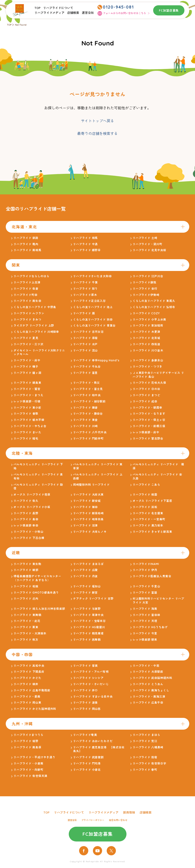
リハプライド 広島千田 (148, 703)
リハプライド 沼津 (86, 525)
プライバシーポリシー (93, 820)
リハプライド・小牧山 (29, 532)
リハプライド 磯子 (26, 367)
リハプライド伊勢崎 (146, 295)
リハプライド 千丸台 (87, 367)
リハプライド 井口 (86, 690)
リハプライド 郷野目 (87, 250)
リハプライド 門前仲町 (89, 438)
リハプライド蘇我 (145, 282)
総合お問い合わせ (118, 820)
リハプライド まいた (27, 432)
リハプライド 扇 (84, 313)
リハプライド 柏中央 (87, 395)
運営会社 (88, 13)
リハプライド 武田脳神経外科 (152, 678)
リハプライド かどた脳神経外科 (35, 709)
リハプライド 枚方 (26, 640)
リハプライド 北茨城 (147, 338)
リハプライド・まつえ (29, 395)
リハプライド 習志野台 (148, 438)
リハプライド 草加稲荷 (148, 325)
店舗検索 (73, 13)
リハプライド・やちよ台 (30, 426)
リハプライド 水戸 (86, 344)
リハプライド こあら (147, 485)
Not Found (21, 25)
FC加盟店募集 (169, 10)
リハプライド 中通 (86, 244)
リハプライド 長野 (26, 513)
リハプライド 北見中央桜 (150, 250)
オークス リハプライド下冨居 (152, 501)
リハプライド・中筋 (146, 666)
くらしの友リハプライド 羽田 (93, 320)
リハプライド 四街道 (147, 344)
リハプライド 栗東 (26, 627)
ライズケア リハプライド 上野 (34, 325)
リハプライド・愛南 (27, 697)
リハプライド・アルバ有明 (91, 672)
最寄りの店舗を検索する (97, 134)
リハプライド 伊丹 (145, 570)
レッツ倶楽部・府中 (146, 432)
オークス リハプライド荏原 (32, 495)
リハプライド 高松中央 (29, 666)
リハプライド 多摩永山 (148, 360)
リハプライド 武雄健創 (89, 757)
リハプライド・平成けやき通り (34, 757)
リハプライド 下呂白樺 (29, 538)
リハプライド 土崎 (145, 238)
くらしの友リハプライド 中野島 (35, 307)
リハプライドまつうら (29, 735)
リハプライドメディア (49, 13)
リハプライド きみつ (27, 320)
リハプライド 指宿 (145, 757)
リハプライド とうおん (148, 684)
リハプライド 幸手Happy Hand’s (96, 360)
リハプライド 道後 (86, 703)
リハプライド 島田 (26, 519)
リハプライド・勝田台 (88, 414)
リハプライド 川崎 (86, 426)
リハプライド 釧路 (26, 238)
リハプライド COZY (146, 313)
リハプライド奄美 (85, 735)
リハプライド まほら (147, 735)
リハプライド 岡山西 (87, 709)
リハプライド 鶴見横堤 (89, 633)
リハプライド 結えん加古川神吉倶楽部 (39, 609)
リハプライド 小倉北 (87, 770)
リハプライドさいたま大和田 (92, 276)
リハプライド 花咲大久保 (150, 383)
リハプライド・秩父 (87, 383)
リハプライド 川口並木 (148, 350)
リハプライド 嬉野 (26, 741)
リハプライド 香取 (26, 414)
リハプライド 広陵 (86, 570)
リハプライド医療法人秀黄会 (152, 576)
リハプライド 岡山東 (27, 703)
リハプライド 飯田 (86, 507)
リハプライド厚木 (85, 295)
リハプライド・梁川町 (148, 244)
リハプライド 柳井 (26, 684)
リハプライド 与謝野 (87, 609)
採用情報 (129, 812)
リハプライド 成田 (145, 401)
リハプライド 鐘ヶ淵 (27, 373)
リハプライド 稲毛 (26, 438)
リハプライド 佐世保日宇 (150, 763)
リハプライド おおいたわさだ (93, 741)
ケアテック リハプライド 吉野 (93, 599)
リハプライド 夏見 (26, 338)
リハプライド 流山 (86, 350)
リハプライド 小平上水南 (150, 320)
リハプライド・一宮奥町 (149, 519)
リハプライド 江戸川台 (148, 276)
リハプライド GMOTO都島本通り (36, 593)
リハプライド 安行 (145, 289)
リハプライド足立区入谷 (90, 301)
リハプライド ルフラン (29, 313)
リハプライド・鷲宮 (27, 389)
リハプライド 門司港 (87, 763)
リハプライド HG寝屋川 (89, 627)
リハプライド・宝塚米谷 (90, 621)
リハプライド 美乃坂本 (148, 525)
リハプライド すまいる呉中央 (93, 697)
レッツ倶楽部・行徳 (27, 401)
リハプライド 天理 (145, 621)
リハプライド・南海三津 (149, 697)
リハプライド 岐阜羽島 (89, 519)
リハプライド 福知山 (87, 586)
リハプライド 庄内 (26, 599)
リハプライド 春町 (145, 770)
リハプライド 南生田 (27, 301)
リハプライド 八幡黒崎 (148, 747)
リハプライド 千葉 (86, 282)
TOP (37, 8)
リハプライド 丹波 (86, 576)
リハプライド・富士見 (88, 389)
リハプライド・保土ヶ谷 (149, 420)
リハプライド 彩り (86, 289)
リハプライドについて (58, 8)
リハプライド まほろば (89, 564)
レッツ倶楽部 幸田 (26, 525)
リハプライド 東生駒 (27, 564)
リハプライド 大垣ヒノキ (90, 532)
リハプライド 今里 (145, 633)
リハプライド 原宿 (86, 338)
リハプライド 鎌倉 (86, 408)
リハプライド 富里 (86, 373)
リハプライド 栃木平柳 (29, 420)
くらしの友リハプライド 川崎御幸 (36, 332)
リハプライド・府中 (27, 360)
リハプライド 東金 (86, 420)
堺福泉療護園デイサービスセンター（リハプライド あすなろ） (37, 578)
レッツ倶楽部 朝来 (145, 640)
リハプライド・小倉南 (29, 763)
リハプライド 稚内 (26, 244)
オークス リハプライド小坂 (32, 507)
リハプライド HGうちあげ (150, 627)
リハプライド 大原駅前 (148, 672)
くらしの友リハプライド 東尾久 (154, 301)
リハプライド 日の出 (147, 389)
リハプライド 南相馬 (27, 250)
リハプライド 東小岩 (27, 408)
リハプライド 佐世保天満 (30, 776)
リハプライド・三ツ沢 (29, 344)
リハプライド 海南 (145, 609)
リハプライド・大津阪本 (30, 633)
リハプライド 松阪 (26, 586)
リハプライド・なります (149, 414)
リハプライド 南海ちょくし (151, 690)
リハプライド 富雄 (145, 593)
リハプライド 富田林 (147, 615)
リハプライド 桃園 (145, 495)
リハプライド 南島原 (27, 747)
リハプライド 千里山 (147, 586)
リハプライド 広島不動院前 (32, 690)
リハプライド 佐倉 (26, 289)
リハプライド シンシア (89, 678)
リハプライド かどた (27, 678)
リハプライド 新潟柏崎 (89, 513)
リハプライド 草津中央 (89, 615)
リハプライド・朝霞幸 (148, 408)
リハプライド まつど (147, 395)
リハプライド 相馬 (86, 238)
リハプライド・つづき (148, 367)
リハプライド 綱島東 (27, 383)
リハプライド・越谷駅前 (90, 401)
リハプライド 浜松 (145, 507)
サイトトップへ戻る (97, 121)
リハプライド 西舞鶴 (87, 640)
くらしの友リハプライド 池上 (93, 307)
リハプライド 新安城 (87, 501)
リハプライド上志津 (27, 282)
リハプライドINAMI (146, 564)
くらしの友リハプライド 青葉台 (94, 325)
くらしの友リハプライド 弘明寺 (154, 307)
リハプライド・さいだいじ (91, 684)
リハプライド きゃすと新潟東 (152, 532)
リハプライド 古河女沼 (89, 332)
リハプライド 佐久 (26, 501)
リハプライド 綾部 (26, 570)
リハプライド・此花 (27, 621)
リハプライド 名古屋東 (148, 513)
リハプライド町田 (26, 295)
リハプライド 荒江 (145, 741)
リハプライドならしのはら (32, 276)
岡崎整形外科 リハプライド (91, 485)
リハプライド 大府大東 (89, 495)
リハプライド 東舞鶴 (27, 615)
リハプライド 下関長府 (29, 672)
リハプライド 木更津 (147, 332)
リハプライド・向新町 (29, 770)
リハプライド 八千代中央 (90, 432)
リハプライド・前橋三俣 (149, 426)
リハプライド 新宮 (86, 593)
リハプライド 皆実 (86, 666)
